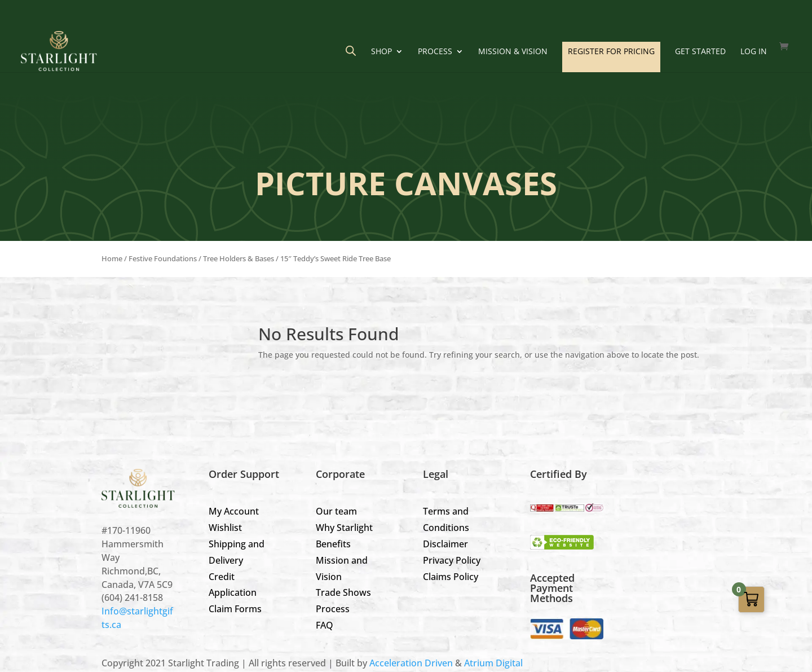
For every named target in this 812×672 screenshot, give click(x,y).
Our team (336, 511)
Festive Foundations (163, 258)
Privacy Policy (452, 560)
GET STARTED (700, 52)
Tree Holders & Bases (239, 258)
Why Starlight (344, 528)
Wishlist (225, 528)
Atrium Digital (493, 663)
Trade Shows (343, 592)
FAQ (325, 625)
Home (112, 258)
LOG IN (754, 52)
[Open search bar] (351, 50)
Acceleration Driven (411, 663)
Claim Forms (235, 609)
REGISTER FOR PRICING (611, 51)
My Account (234, 511)
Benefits (333, 544)
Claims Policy (451, 577)
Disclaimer (445, 544)
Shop (381, 52)
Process (435, 52)
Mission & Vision (513, 52)
